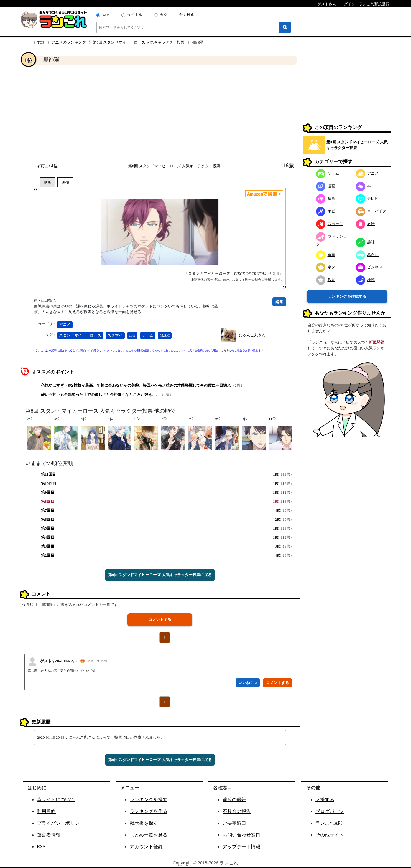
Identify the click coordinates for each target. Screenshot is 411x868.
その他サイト (330, 835)
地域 (365, 280)
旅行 (365, 224)
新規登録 (377, 342)
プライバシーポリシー (60, 823)
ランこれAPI (329, 823)
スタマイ (115, 335)
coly (132, 335)
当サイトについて (56, 800)
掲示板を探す (144, 823)
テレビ (367, 198)
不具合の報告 (237, 811)
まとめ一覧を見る (149, 835)
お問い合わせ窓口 (241, 835)
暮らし (367, 255)
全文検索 (187, 15)
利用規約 (46, 811)
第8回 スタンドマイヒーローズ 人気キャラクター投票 (139, 42)
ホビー (328, 211)
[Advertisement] (160, 114)
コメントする (160, 620)
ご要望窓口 (234, 823)
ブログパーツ (330, 811)
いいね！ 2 (248, 683)
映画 (326, 198)
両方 (106, 15)
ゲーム (148, 335)
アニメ (65, 324)
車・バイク (371, 211)
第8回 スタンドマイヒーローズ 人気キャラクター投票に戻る (160, 575)
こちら (225, 350)
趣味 (365, 242)
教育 (326, 280)
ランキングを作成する (347, 296)
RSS (41, 847)
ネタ (326, 267)
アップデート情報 (241, 847)
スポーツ (329, 224)
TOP (41, 42)
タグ (164, 15)
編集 (279, 302)
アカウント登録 (146, 847)
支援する (325, 800)
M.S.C (165, 335)
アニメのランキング (69, 42)
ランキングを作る (149, 811)
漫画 (326, 186)
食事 (326, 255)
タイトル (135, 15)
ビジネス (369, 267)
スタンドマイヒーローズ (80, 335)
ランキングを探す (149, 800)
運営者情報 (49, 835)
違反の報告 (234, 800)
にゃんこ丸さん (252, 335)
